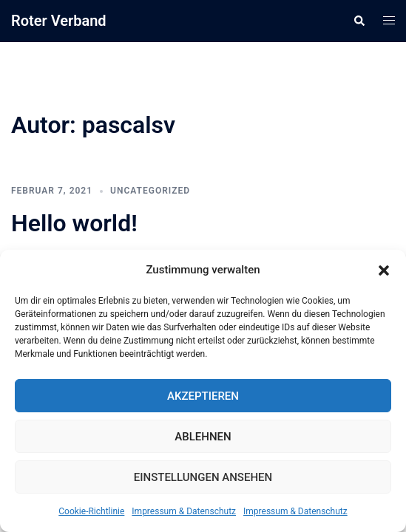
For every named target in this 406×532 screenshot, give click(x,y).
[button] (384, 270)
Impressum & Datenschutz (184, 511)
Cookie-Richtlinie (91, 511)
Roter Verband (59, 21)
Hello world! (74, 223)
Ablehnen (203, 437)
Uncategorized (150, 191)
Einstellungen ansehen (203, 477)
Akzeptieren (203, 396)
